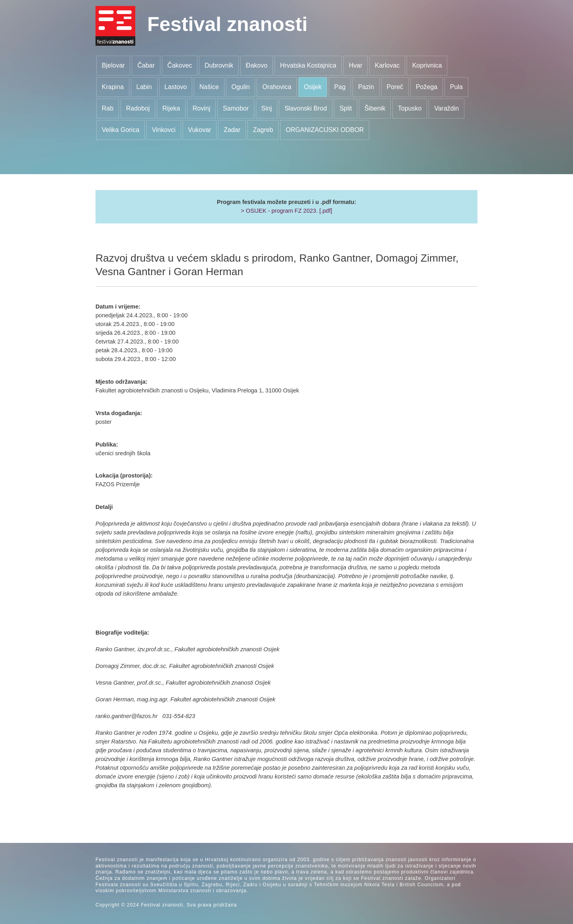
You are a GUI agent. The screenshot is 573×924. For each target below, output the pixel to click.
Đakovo (257, 65)
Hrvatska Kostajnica (308, 65)
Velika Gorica (121, 130)
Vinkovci (164, 130)
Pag (340, 87)
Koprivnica (427, 65)
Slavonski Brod (306, 108)
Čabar (146, 65)
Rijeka (171, 108)
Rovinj (201, 108)
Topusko (410, 108)
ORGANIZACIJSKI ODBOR (325, 130)
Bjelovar (113, 65)
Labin (144, 87)
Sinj (267, 108)
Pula (456, 87)
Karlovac (387, 65)
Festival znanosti (227, 24)
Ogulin (240, 87)
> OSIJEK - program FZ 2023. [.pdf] (286, 211)
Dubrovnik (219, 65)
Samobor (236, 108)
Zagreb (263, 130)
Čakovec (179, 65)
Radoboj (138, 108)
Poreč (395, 87)
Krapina (113, 87)
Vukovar (200, 130)
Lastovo (175, 87)
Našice (209, 87)
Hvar (356, 65)
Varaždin (446, 108)
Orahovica (277, 87)
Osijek (313, 87)
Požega (427, 87)
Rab (108, 108)
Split (346, 108)
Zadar (232, 130)
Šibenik (375, 108)
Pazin (366, 87)
